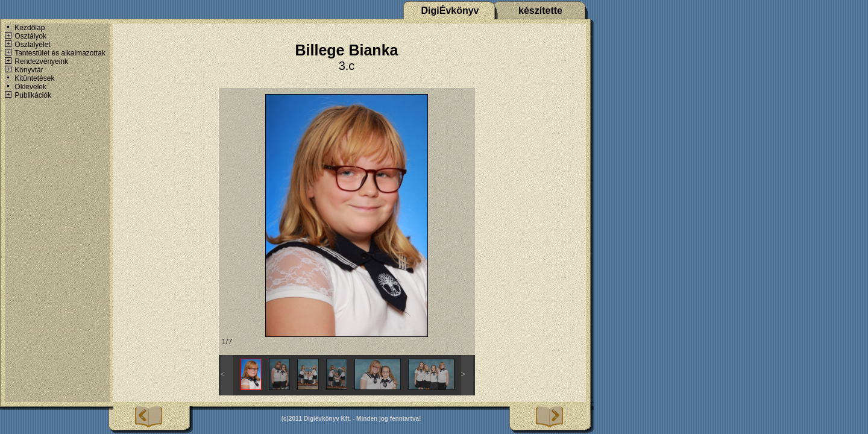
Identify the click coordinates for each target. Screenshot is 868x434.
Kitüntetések (34, 78)
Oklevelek (30, 87)
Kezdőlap (30, 28)
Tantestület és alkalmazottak (60, 53)
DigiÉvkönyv (450, 11)
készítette (540, 11)
